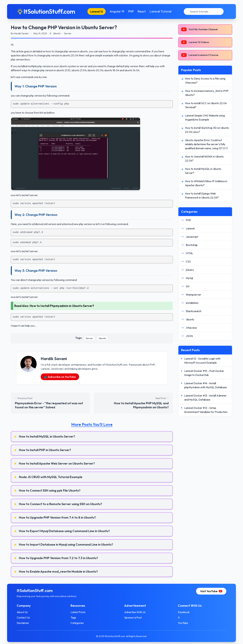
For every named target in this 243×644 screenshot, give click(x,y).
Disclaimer (25, 623)
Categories (78, 623)
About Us (24, 612)
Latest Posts (79, 612)
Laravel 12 (97, 11)
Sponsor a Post (133, 617)
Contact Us (25, 617)
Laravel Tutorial (161, 11)
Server (89, 338)
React (142, 11)
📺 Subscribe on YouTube (60, 377)
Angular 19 (117, 11)
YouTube (182, 623)
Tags (74, 617)
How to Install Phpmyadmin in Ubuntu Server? (62, 306)
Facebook (183, 612)
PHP (131, 11)
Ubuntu (102, 338)
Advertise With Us (135, 612)
